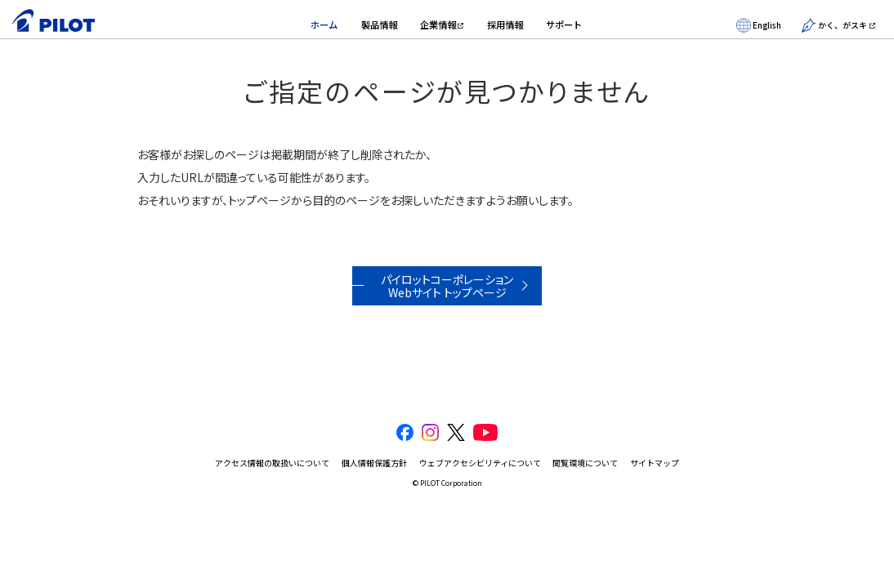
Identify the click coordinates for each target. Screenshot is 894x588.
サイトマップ (655, 463)
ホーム (324, 24)
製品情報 (379, 24)
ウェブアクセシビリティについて (480, 463)
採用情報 (505, 24)
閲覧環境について (585, 463)
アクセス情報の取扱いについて (272, 463)
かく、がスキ (834, 26)
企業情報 (438, 24)
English (759, 26)
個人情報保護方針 (374, 463)
